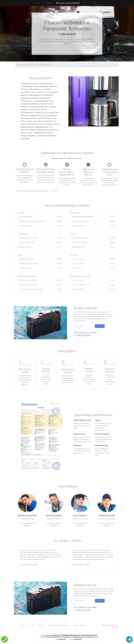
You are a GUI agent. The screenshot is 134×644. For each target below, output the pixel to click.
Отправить (100, 326)
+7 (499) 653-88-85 (67, 34)
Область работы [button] (79, 625)
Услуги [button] (38, 3)
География (49, 3)
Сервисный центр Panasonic (26, 65)
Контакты (95, 3)
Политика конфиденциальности (59, 625)
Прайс (86, 3)
